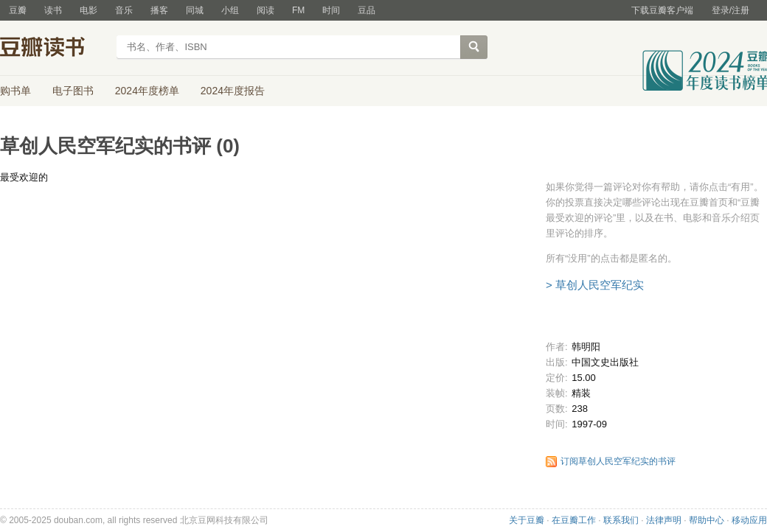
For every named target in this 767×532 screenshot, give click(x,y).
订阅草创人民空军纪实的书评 (618, 461)
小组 (230, 10)
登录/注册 (730, 10)
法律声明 (664, 520)
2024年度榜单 (147, 91)
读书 (53, 10)
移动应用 (749, 520)
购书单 (15, 91)
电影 (88, 10)
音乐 (124, 10)
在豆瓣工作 (574, 520)
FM (298, 10)
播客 (159, 10)
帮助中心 (707, 520)
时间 (331, 10)
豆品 (367, 10)
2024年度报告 (233, 91)
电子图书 (73, 91)
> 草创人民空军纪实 (595, 285)
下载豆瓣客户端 (662, 10)
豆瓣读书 (53, 49)
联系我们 (621, 520)
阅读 (265, 10)
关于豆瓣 (527, 520)
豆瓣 (18, 10)
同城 (195, 10)
